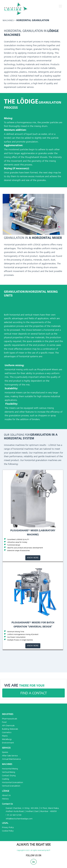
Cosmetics (7, 732)
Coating (6, 779)
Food (4, 722)
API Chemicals (8, 726)
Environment (8, 743)
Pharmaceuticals (10, 719)
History (5, 799)
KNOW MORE (33, 558)
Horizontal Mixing (10, 769)
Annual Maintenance (11, 759)
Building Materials (10, 729)
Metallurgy (7, 739)
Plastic (5, 736)
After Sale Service (10, 756)
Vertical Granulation (11, 786)
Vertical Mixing (9, 772)
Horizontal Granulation (12, 782)
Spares (5, 752)
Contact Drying (9, 776)
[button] (60, 6)
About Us (6, 795)
